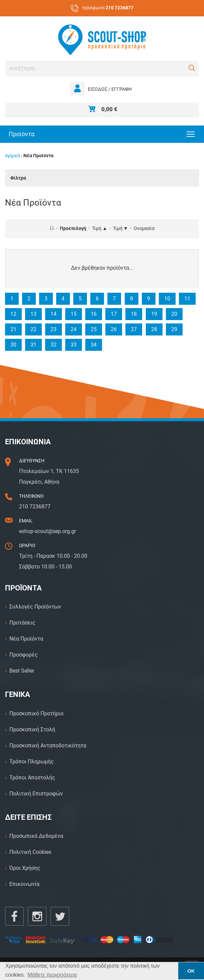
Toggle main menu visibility (191, 132)
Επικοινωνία (24, 884)
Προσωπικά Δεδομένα (36, 836)
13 (33, 314)
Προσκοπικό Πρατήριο (36, 713)
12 (13, 314)
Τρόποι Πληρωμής (32, 762)
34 (94, 345)
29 (174, 329)
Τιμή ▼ (121, 228)
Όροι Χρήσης (25, 868)
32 (54, 345)
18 (134, 314)
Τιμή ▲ (99, 228)
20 (174, 314)
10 (167, 299)
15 (74, 314)
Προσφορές (24, 655)
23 (54, 329)
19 (154, 314)
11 (187, 299)
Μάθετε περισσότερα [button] (52, 975)
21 (13, 329)
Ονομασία (144, 228)
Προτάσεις (22, 623)
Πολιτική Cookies (30, 852)
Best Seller (22, 671)
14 (54, 314)
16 (94, 314)
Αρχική (13, 156)
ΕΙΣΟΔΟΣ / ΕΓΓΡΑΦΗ (110, 89)
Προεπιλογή (73, 228)
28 (154, 329)
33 (74, 345)
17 (114, 314)
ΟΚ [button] (191, 971)
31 (33, 345)
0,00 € (109, 109)
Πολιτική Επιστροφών (36, 794)
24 (74, 329)
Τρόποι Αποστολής (32, 778)
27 (134, 329)
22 (33, 329)
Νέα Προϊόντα (26, 639)
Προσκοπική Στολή (32, 729)
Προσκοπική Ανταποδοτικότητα (48, 746)
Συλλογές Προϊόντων (35, 607)
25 (94, 329)
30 (13, 345)
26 (114, 329)
